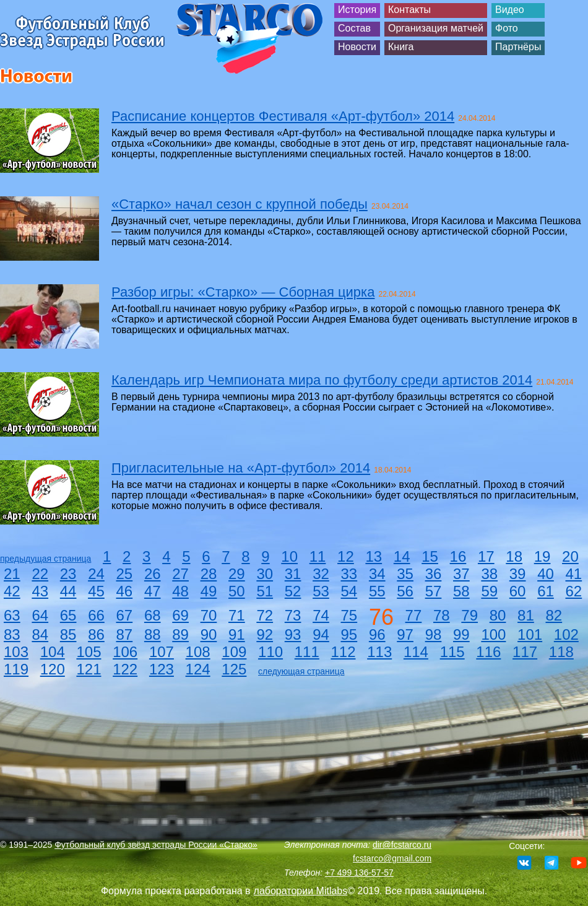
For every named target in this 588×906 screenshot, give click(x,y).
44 (68, 591)
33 (349, 574)
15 (430, 556)
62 (574, 591)
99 (461, 634)
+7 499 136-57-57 (359, 873)
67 (125, 615)
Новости (357, 47)
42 (12, 591)
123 (162, 669)
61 (546, 591)
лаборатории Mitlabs (301, 891)
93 (293, 634)
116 (488, 652)
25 (125, 574)
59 (489, 591)
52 (293, 591)
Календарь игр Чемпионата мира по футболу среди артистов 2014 (322, 380)
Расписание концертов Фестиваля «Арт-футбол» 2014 (283, 116)
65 (68, 615)
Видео (510, 10)
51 (265, 591)
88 (153, 634)
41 (574, 574)
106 (125, 652)
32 (321, 574)
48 (180, 591)
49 (209, 591)
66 (96, 615)
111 (307, 652)
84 (40, 634)
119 (16, 669)
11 (318, 556)
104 (53, 652)
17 (486, 556)
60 (518, 591)
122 (125, 669)
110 (270, 652)
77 (414, 615)
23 (68, 574)
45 (96, 591)
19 (543, 556)
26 (153, 574)
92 (265, 634)
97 (405, 634)
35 (405, 574)
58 (461, 591)
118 (561, 652)
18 (514, 556)
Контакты (409, 10)
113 (379, 652)
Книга (401, 47)
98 (434, 634)
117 (525, 652)
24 (96, 574)
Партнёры (518, 47)
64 (40, 615)
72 (265, 615)
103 (16, 652)
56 (405, 591)
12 (346, 556)
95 (349, 634)
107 (162, 652)
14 (402, 556)
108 (198, 652)
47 (153, 591)
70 (209, 615)
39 (518, 574)
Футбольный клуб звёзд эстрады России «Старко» (156, 845)
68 (153, 615)
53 (321, 591)
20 (570, 556)
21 (12, 574)
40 (546, 574)
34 (377, 574)
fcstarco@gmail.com (392, 858)
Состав (354, 28)
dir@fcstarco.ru (402, 845)
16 (458, 556)
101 (530, 634)
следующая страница (301, 671)
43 (40, 591)
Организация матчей (436, 28)
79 (469, 615)
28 (209, 574)
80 (498, 615)
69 (180, 615)
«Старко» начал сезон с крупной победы (240, 204)
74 (321, 615)
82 (554, 615)
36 (434, 574)
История (357, 10)
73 (293, 615)
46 (125, 591)
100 (493, 634)
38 (489, 574)
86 (96, 634)
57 (434, 591)
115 (452, 652)
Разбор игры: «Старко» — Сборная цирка (243, 292)
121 (89, 669)
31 (293, 574)
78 (442, 615)
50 (237, 591)
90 (209, 634)
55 (377, 591)
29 (237, 574)
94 (321, 634)
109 (234, 652)
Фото (507, 28)
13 (374, 556)
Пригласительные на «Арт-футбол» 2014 (241, 468)
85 (68, 634)
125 (234, 669)
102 (566, 634)
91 (237, 634)
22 (40, 574)
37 (461, 574)
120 (53, 669)
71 (237, 615)
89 (180, 634)
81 (526, 615)
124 (198, 669)
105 (89, 652)
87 (125, 634)
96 (377, 634)
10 (289, 556)
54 (349, 591)
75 (349, 615)
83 (12, 634)
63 (12, 615)
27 (180, 574)
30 (265, 574)
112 (343, 652)
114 (416, 652)
